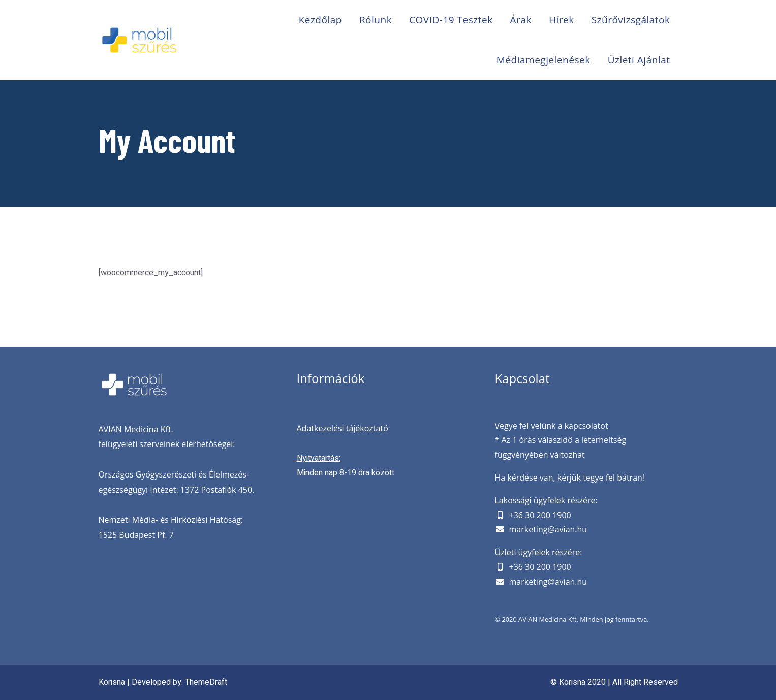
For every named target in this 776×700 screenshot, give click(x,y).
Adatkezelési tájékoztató (343, 428)
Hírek (562, 20)
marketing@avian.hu (548, 529)
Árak (521, 20)
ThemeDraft (206, 682)
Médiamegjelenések (544, 60)
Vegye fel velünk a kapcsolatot (552, 426)
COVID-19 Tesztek (451, 20)
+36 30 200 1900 (540, 515)
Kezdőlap (320, 20)
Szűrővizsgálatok (631, 20)
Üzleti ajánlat (639, 60)
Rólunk (376, 20)
